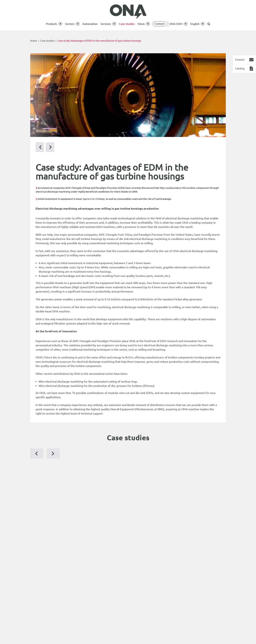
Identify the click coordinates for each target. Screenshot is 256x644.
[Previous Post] (50, 147)
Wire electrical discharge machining (61, 381)
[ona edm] (128, 12)
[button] (209, 24)
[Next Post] (40, 147)
